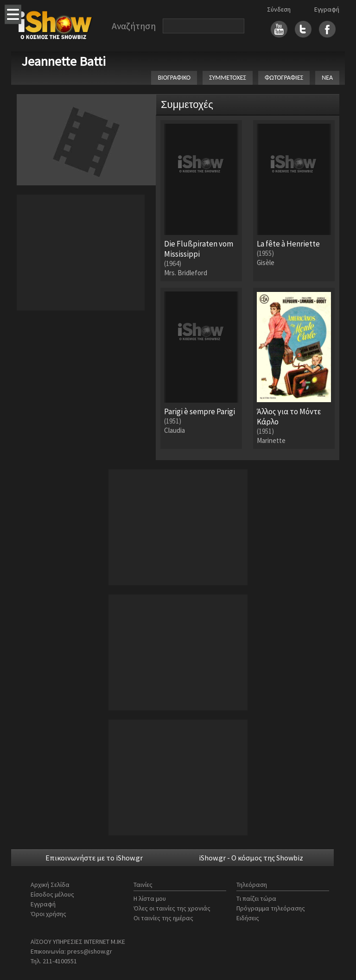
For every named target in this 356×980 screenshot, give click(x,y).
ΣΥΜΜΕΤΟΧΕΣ (228, 78)
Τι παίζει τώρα (256, 898)
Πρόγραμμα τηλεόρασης (271, 908)
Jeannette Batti (64, 61)
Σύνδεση (279, 9)
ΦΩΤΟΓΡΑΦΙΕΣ (284, 78)
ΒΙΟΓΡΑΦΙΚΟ (174, 78)
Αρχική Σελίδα (50, 885)
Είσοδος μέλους (52, 894)
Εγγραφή (327, 9)
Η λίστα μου (150, 898)
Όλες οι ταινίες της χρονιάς (172, 908)
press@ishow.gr (90, 951)
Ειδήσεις (248, 918)
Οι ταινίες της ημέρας (163, 918)
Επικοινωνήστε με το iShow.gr (94, 858)
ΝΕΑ (327, 78)
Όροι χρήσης (48, 914)
